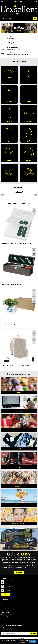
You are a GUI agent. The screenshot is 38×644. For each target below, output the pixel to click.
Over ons (3, 602)
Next (36, 28)
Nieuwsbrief (4, 606)
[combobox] (17, 18)
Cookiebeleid (4, 619)
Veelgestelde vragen (5, 608)
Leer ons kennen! (19, 572)
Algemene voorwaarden (6, 615)
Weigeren (23, 642)
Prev (2, 28)
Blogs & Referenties (5, 604)
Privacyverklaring (5, 617)
